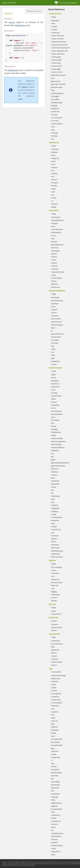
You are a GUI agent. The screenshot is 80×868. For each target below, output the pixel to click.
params (54, 254)
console (54, 30)
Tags (51, 669)
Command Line (55, 14)
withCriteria (56, 548)
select (53, 827)
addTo (54, 375)
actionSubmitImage (59, 675)
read (53, 523)
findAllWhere (56, 432)
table (53, 355)
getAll (53, 460)
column (54, 313)
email (53, 161)
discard (54, 402)
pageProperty (56, 803)
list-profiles (55, 99)
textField (54, 842)
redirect (54, 257)
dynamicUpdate (57, 325)
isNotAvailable (57, 773)
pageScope (55, 650)
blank (53, 155)
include (54, 766)
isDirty (54, 487)
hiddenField (56, 757)
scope (53, 275)
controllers (55, 573)
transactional (56, 614)
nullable (54, 186)
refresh (54, 527)
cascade (54, 310)
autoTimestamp (57, 301)
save (53, 533)
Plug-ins (52, 560)
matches (54, 167)
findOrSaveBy (56, 444)
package (54, 106)
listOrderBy (55, 496)
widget (54, 207)
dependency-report (58, 75)
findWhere (55, 451)
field (53, 724)
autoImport (56, 297)
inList (53, 164)
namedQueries (57, 517)
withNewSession (57, 551)
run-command (57, 118)
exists (53, 417)
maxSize (54, 173)
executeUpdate (57, 414)
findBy (54, 435)
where (54, 542)
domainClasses (57, 582)
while (53, 855)
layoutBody (55, 782)
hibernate (55, 585)
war (53, 139)
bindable (55, 152)
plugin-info (55, 108)
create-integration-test (60, 51)
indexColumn (56, 337)
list (52, 493)
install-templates (57, 93)
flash (53, 239)
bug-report (55, 20)
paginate (55, 806)
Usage (54, 17)
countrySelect (56, 694)
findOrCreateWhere (59, 441)
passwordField (57, 809)
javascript (55, 776)
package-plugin (57, 102)
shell (53, 127)
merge (54, 514)
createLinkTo (56, 700)
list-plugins (55, 96)
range (53, 189)
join (53, 779)
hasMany (55, 472)
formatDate (56, 742)
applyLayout (56, 678)
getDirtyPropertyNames (60, 463)
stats (53, 130)
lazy (53, 346)
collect (54, 685)
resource (55, 824)
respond (54, 266)
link (53, 791)
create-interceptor (58, 54)
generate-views (57, 87)
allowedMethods (57, 220)
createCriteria (56, 396)
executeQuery (57, 411)
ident (53, 478)
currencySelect (57, 703)
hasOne (54, 475)
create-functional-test (59, 45)
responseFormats (58, 272)
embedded (55, 405)
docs (53, 78)
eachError (55, 712)
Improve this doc (34, 11)
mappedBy (55, 508)
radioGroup (56, 815)
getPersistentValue (58, 466)
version (54, 364)
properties (55, 520)
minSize (54, 180)
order (53, 349)
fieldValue (55, 730)
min (53, 177)
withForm (55, 284)
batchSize (55, 304)
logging (54, 592)
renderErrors (56, 821)
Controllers (54, 210)
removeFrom (56, 529)
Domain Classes (56, 368)
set (52, 830)
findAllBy (55, 429)
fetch (53, 328)
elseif (53, 718)
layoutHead (56, 785)
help (53, 90)
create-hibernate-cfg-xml (60, 48)
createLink (55, 697)
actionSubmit (56, 672)
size (53, 195)
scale (53, 192)
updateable (56, 361)
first (53, 454)
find (53, 423)
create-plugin (56, 57)
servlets (54, 601)
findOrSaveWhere (58, 448)
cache (53, 307)
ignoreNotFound (57, 334)
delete (54, 399)
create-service (56, 66)
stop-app (55, 133)
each (53, 709)
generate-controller (59, 84)
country (54, 691)
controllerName (57, 229)
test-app (54, 136)
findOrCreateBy (57, 438)
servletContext (57, 278)
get (52, 457)
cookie (54, 688)
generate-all (56, 81)
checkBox (55, 681)
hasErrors (55, 248)
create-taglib (56, 69)
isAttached (55, 484)
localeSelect (56, 794)
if (52, 760)
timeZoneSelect (57, 846)
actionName (56, 217)
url (52, 201)
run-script (55, 121)
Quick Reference (57, 9)
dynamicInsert (57, 322)
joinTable (55, 343)
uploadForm (56, 852)
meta (53, 800)
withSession (56, 554)
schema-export (57, 124)
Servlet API (54, 617)
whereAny (55, 545)
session (12, 22)
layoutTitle (55, 788)
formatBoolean (57, 739)
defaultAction (56, 232)
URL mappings (57, 567)
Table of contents (9, 3)
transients (55, 536)
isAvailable (55, 770)
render (54, 260)
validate (54, 539)
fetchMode (55, 420)
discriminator (56, 319)
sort (53, 352)
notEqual (55, 183)
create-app (55, 33)
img (53, 763)
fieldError (55, 727)
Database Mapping (57, 291)
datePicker (55, 706)
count (53, 390)
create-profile (56, 60)
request (54, 263)
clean (53, 23)
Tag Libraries (54, 634)
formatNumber (57, 745)
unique (54, 198)
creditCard (55, 158)
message (55, 797)
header (54, 754)
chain (53, 226)
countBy (54, 393)
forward (54, 242)
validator (55, 204)
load (53, 499)
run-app (54, 115)
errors (54, 236)
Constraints (54, 142)
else (53, 715)
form (53, 736)
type (53, 358)
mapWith (55, 505)
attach (54, 378)
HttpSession (20, 25)
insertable (55, 340)
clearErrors (55, 384)
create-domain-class (59, 42)
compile (54, 26)
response (55, 269)
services (54, 598)
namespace (56, 251)
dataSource (56, 579)
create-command (58, 36)
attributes (55, 149)
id (52, 331)
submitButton (56, 836)
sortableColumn (57, 833)
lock (53, 502)
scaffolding (55, 595)
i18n (53, 588)
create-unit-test (57, 72)
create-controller (58, 39)
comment (55, 316)
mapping (55, 511)
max (53, 171)
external (54, 721)
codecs (54, 570)
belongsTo (55, 381)
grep (53, 748)
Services (52, 604)
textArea (54, 839)
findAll (54, 426)
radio (53, 812)
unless (54, 848)
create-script (56, 63)
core (53, 576)
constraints (55, 387)
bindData (55, 223)
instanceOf (55, 481)
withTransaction (57, 557)
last (53, 490)
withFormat (56, 287)
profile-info (55, 112)
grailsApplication (57, 245)
